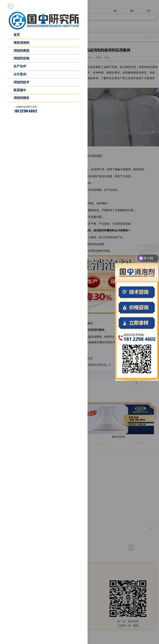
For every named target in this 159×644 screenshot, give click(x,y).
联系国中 (20, 90)
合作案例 (20, 74)
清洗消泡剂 (21, 43)
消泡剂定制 (21, 58)
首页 (17, 35)
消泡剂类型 (21, 51)
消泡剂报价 (21, 98)
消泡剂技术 (21, 82)
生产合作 (20, 66)
